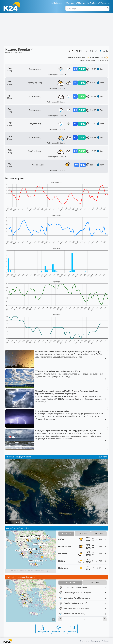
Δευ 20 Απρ (83, 534)
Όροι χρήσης (96, 641)
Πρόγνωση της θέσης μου (62, 3)
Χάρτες (81, 3)
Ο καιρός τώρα (59, 629)
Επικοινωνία (85, 641)
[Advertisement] (56, 29)
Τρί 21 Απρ (99, 534)
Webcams (104, 3)
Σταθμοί (92, 3)
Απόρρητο (106, 641)
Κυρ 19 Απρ (66, 534)
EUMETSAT (103, 457)
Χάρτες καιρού (43, 629)
